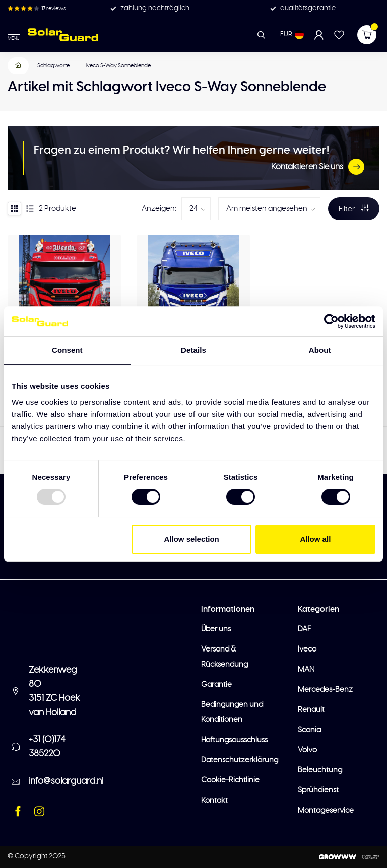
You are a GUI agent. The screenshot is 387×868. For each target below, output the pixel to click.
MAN (306, 669)
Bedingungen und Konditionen (232, 712)
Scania (309, 730)
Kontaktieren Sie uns (318, 167)
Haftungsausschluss (234, 740)
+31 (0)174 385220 (47, 747)
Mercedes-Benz (325, 690)
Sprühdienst (318, 790)
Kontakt (214, 800)
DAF (304, 629)
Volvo (307, 750)
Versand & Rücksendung (224, 657)
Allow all (315, 539)
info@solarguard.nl (66, 781)
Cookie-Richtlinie (230, 780)
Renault (311, 710)
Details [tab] (193, 350)
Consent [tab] (67, 350)
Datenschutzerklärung (240, 760)
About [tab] (320, 350)
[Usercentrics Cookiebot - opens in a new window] (331, 321)
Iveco (307, 649)
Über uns (216, 629)
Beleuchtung (320, 770)
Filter (354, 209)
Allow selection (192, 539)
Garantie (216, 684)
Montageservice (326, 810)
